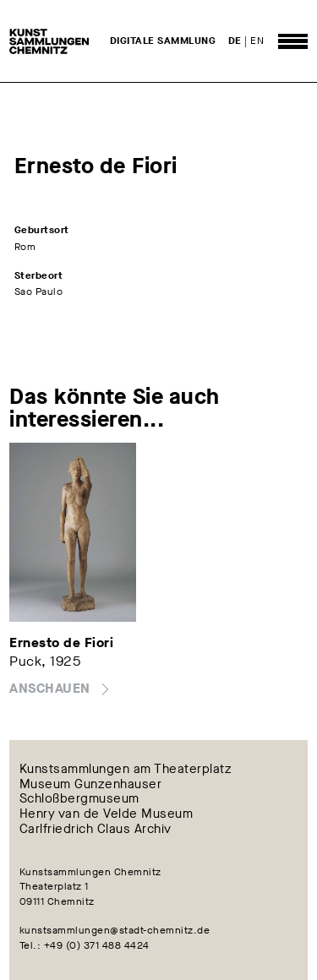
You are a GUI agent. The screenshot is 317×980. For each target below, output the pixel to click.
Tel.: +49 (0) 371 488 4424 (85, 945)
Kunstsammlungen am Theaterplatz (126, 769)
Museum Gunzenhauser (91, 784)
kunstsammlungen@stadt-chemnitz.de (115, 930)
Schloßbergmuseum (79, 799)
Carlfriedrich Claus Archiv (96, 830)
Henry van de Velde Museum (107, 814)
